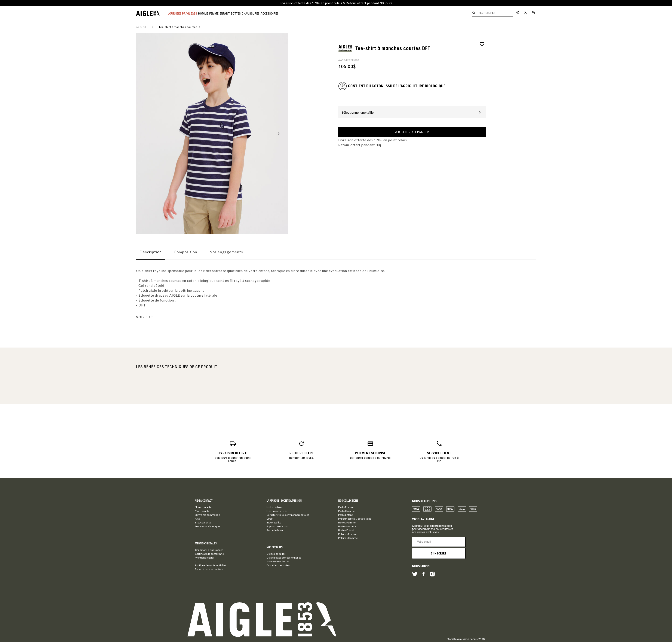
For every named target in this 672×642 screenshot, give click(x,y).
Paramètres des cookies (209, 569)
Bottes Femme (347, 522)
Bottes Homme (347, 526)
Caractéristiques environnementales (288, 515)
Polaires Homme (348, 538)
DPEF (270, 519)
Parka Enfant (345, 515)
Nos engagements (277, 511)
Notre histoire (275, 507)
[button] (279, 134)
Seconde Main (275, 530)
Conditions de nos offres (209, 550)
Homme (208, 13)
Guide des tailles (276, 554)
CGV (198, 561)
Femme (225, 13)
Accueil (141, 27)
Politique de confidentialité (210, 565)
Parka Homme (346, 511)
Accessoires (301, 13)
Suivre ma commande (207, 515)
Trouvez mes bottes (278, 561)
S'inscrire (439, 553)
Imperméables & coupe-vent (355, 519)
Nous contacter (204, 507)
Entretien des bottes (278, 565)
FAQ (197, 519)
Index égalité (274, 522)
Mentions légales (205, 558)
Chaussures (277, 13)
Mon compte (202, 511)
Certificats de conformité (209, 554)
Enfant (241, 13)
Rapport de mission (277, 526)
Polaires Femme (348, 534)
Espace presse (203, 522)
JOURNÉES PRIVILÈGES (183, 13)
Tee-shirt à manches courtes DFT (181, 27)
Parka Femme (346, 507)
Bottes (257, 13)
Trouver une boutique (207, 526)
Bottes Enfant (346, 530)
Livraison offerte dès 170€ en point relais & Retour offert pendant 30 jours (336, 3)
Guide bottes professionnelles (284, 558)
